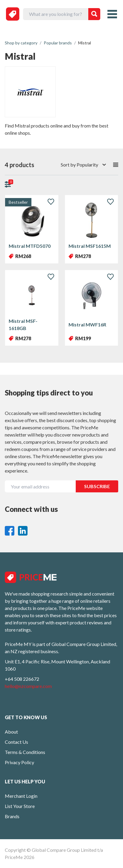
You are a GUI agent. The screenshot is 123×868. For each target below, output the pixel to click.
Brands (12, 816)
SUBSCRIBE (97, 486)
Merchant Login (21, 796)
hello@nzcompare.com (28, 686)
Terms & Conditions (25, 752)
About (11, 732)
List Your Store (20, 806)
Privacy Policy (19, 762)
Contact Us (16, 742)
